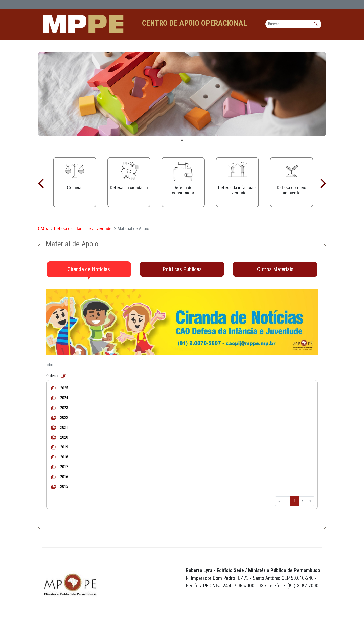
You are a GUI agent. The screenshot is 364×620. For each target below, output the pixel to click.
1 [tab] (182, 140)
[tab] (89, 270)
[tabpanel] (182, 94)
